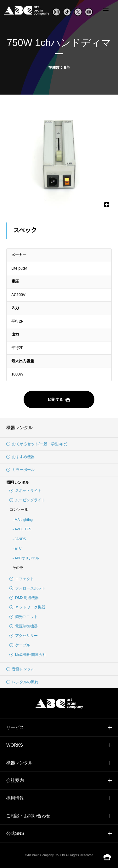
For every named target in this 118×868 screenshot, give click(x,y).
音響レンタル (20, 669)
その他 (18, 568)
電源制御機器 (24, 626)
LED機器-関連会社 (28, 655)
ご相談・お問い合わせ (28, 816)
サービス (15, 727)
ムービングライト (27, 500)
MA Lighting (23, 520)
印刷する (59, 400)
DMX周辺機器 (24, 598)
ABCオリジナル (27, 558)
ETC (18, 548)
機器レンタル (20, 428)
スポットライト (25, 491)
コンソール (19, 510)
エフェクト (22, 579)
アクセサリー (24, 636)
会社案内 (15, 780)
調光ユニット (24, 617)
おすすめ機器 (20, 457)
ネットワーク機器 (27, 607)
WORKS (15, 745)
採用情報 (15, 798)
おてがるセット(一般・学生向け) (37, 444)
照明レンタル (18, 483)
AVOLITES (23, 529)
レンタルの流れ (22, 682)
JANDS (20, 539)
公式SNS (15, 833)
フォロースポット (27, 588)
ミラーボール (20, 470)
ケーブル (20, 645)
